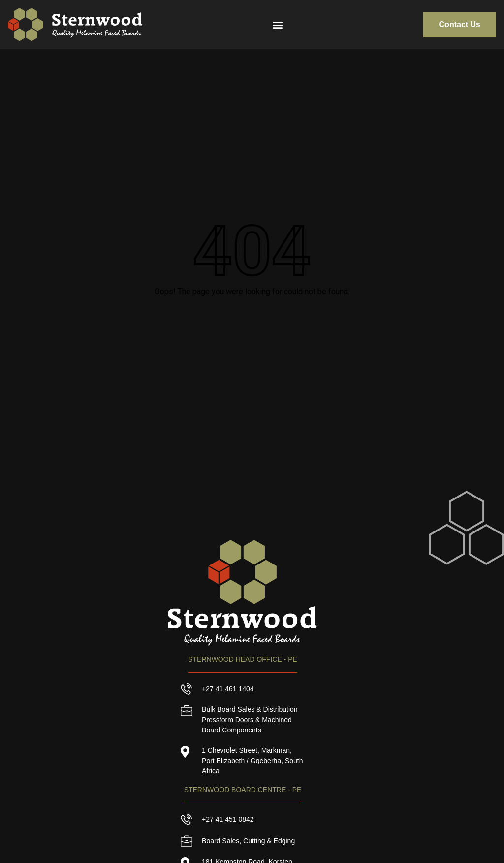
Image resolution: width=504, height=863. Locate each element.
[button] (276, 24)
